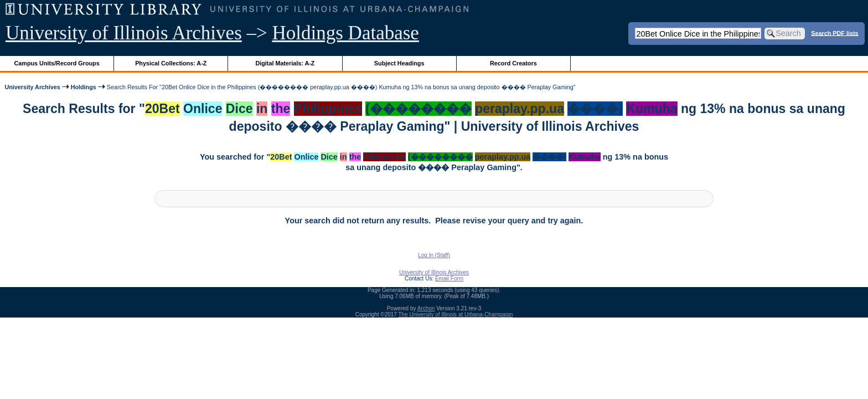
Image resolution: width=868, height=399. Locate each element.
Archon (426, 308)
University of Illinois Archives (124, 33)
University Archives (32, 87)
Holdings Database (346, 33)
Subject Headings (399, 63)
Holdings (84, 87)
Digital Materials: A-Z (285, 63)
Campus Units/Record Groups (57, 63)
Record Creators (513, 63)
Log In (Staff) (434, 255)
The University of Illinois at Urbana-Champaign (456, 314)
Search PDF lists (835, 33)
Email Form (449, 278)
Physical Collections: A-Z (171, 63)
